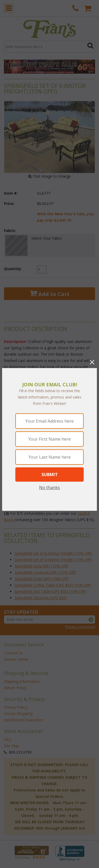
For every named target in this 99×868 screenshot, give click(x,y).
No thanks (49, 487)
